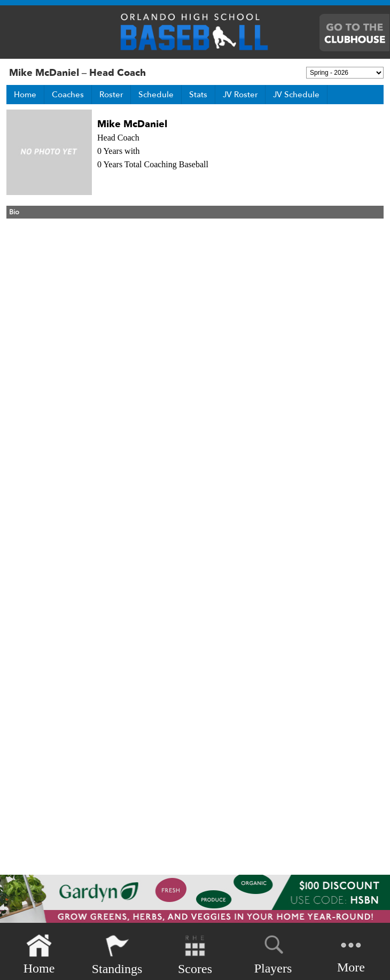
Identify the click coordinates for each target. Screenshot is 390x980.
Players (273, 953)
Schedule (156, 95)
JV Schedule (296, 95)
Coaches (68, 95)
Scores (195, 955)
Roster (111, 95)
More (351, 954)
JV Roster (240, 95)
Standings (117, 955)
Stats (198, 95)
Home (25, 95)
